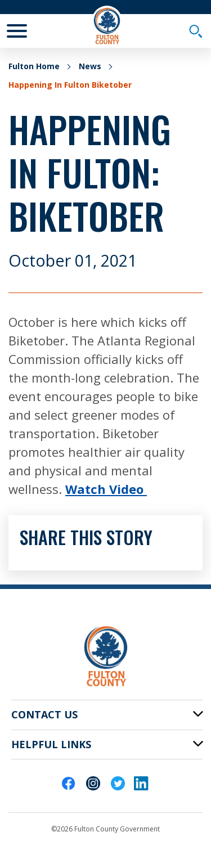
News (90, 66)
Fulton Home (34, 66)
